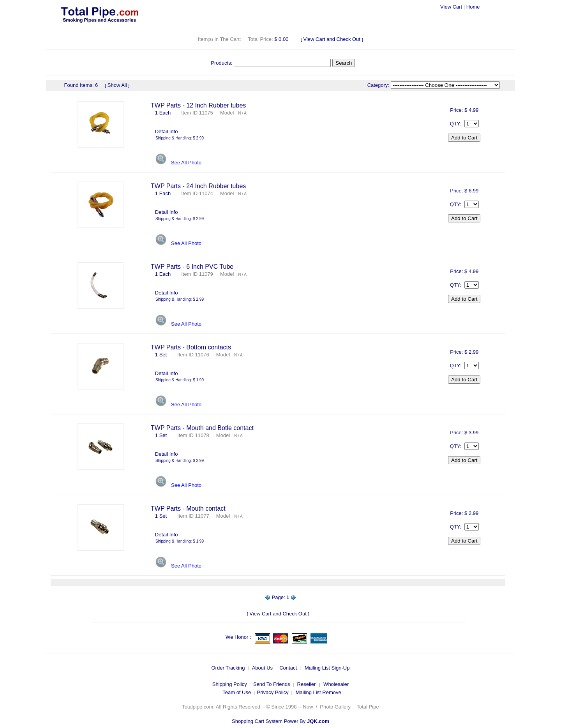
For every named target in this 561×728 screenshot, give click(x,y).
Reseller (307, 684)
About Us (262, 668)
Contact (288, 668)
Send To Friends (272, 684)
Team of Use (237, 692)
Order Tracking (228, 668)
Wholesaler (336, 684)
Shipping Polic (228, 684)
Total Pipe (369, 707)
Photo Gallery (335, 707)
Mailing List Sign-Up (327, 668)
